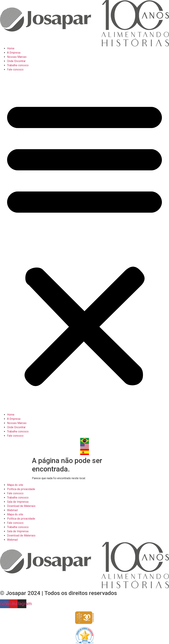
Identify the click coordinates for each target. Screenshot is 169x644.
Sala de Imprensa (18, 502)
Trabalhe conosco (18, 65)
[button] (84, 242)
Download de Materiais (21, 506)
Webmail (12, 510)
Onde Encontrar (16, 61)
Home (11, 48)
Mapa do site (15, 485)
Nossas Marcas (17, 57)
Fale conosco (15, 69)
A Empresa (14, 53)
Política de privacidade (21, 489)
